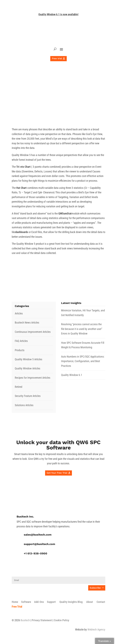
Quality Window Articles (27, 368)
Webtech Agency (96, 629)
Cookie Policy (62, 620)
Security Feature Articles (28, 396)
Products (20, 350)
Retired (19, 387)
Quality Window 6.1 (72, 375)
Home (15, 602)
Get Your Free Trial (57, 473)
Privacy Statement (42, 620)
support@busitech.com (39, 544)
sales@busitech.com (38, 535)
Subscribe (95, 588)
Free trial (57, 58)
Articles (19, 313)
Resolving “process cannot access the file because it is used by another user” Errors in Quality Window (82, 329)
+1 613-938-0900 (35, 553)
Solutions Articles (24, 405)
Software (26, 602)
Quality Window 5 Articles (28, 359)
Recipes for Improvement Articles (33, 378)
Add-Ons (39, 602)
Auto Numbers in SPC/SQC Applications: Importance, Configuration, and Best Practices (83, 361)
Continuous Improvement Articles (33, 332)
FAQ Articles (21, 341)
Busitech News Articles (27, 323)
